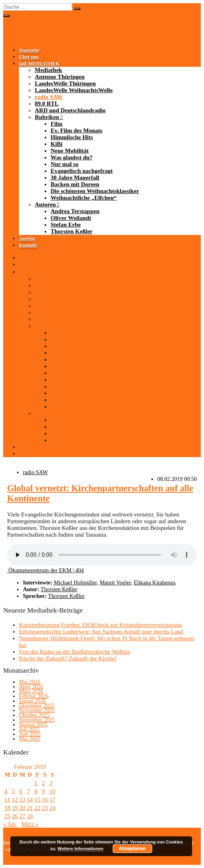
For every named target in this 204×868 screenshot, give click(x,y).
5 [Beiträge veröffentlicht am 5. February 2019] (13, 791)
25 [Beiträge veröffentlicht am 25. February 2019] (7, 816)
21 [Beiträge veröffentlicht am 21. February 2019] (30, 808)
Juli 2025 (29, 729)
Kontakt (28, 245)
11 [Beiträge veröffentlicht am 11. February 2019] (7, 800)
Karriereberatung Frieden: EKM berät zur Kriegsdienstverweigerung (100, 625)
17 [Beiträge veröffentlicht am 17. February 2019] (52, 800)
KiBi (57, 144)
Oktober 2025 (34, 715)
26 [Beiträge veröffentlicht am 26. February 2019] (15, 816)
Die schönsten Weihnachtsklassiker (95, 191)
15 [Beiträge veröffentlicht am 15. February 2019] (37, 800)
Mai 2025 (30, 739)
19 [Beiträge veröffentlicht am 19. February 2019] (15, 808)
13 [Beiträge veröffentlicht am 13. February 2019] (22, 800)
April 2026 (31, 687)
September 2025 (37, 720)
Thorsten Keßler (72, 231)
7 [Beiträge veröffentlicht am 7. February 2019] (28, 791)
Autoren (45, 204)
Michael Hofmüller (75, 582)
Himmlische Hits (72, 137)
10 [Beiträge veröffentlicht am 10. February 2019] (52, 791)
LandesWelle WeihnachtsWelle (74, 90)
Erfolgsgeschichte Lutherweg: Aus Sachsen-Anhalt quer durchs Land (101, 632)
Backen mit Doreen (75, 184)
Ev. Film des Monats (76, 130)
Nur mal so (65, 164)
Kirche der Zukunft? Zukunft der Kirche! (68, 658)
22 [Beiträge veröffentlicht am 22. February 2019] (37, 808)
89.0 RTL (47, 104)
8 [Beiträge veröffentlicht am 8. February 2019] (36, 791)
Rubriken (47, 117)
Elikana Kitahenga (155, 582)
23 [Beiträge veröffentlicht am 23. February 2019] (45, 808)
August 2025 (33, 725)
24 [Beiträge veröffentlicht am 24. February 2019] (52, 808)
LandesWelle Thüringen (65, 83)
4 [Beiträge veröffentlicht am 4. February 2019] (6, 791)
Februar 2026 (34, 696)
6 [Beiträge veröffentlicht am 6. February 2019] (21, 791)
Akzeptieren (132, 849)
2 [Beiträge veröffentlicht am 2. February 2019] (43, 783)
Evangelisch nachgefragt (82, 171)
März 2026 (31, 691)
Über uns (29, 57)
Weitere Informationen (81, 849)
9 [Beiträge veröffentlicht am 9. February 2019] (43, 791)
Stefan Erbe (66, 225)
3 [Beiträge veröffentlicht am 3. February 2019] (51, 783)
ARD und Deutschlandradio (70, 110)
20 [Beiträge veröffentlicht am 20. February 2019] (22, 808)
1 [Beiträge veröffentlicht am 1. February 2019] (36, 783)
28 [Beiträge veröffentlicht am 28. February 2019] (30, 816)
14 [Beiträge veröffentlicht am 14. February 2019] (30, 800)
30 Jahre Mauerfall (75, 178)
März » (30, 824)
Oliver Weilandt (71, 218)
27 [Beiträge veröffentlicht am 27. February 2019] (22, 816)
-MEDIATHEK (39, 64)
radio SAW (49, 97)
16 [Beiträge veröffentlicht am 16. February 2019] (45, 800)
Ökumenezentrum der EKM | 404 (45, 570)
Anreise (27, 238)
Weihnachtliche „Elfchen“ (84, 198)
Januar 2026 (32, 701)
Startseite (29, 50)
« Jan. (10, 824)
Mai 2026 (30, 682)
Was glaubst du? (72, 157)
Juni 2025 (30, 734)
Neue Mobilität (70, 151)
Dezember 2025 (37, 706)
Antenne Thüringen (60, 77)
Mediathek (48, 70)
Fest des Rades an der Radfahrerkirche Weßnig (75, 652)
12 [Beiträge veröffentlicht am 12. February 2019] (15, 800)
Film (57, 124)
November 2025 (37, 710)
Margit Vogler (115, 582)
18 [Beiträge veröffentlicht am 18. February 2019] (7, 808)
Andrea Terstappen (75, 211)
